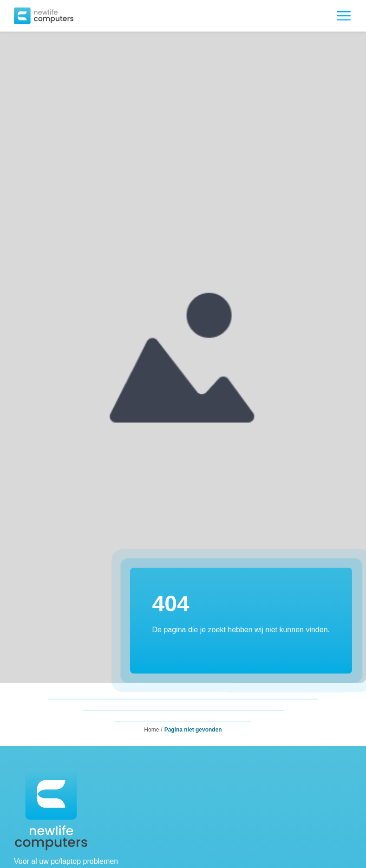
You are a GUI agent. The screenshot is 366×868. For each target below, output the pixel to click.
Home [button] (151, 730)
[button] (44, 16)
